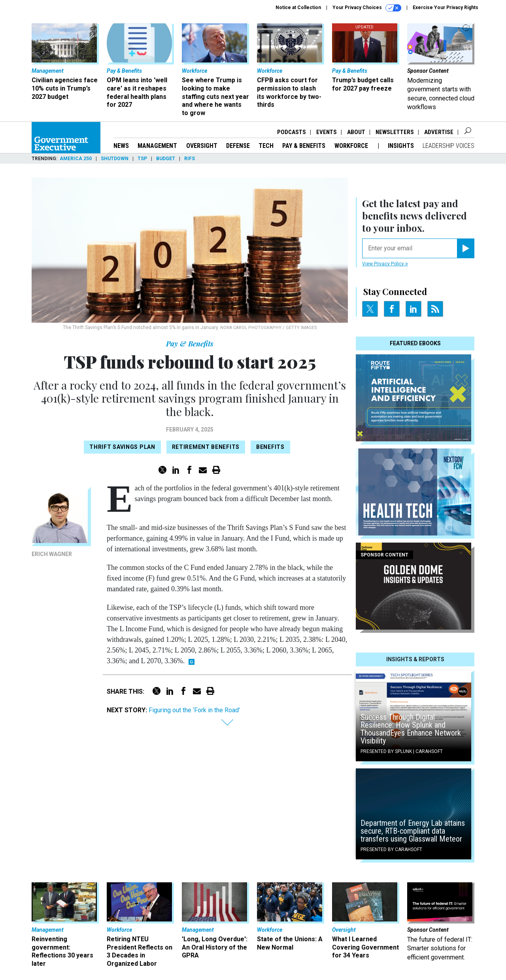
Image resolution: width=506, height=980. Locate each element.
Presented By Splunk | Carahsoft (402, 751)
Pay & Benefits (304, 146)
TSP (142, 159)
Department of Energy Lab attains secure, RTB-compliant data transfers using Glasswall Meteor (413, 831)
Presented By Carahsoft (391, 849)
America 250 (76, 159)
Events (327, 132)
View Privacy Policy (385, 264)
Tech (266, 146)
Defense (238, 146)
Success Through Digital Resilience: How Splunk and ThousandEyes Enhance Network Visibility (411, 729)
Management (157, 146)
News (121, 146)
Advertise (439, 132)
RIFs (190, 159)
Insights (401, 146)
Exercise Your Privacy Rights (446, 8)
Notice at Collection (298, 8)
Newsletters (395, 132)
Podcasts (292, 132)
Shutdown (115, 159)
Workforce (352, 146)
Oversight (202, 146)
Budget (166, 159)
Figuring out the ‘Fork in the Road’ (194, 710)
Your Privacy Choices (367, 8)
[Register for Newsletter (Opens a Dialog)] (465, 248)
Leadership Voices (448, 146)
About (356, 132)
